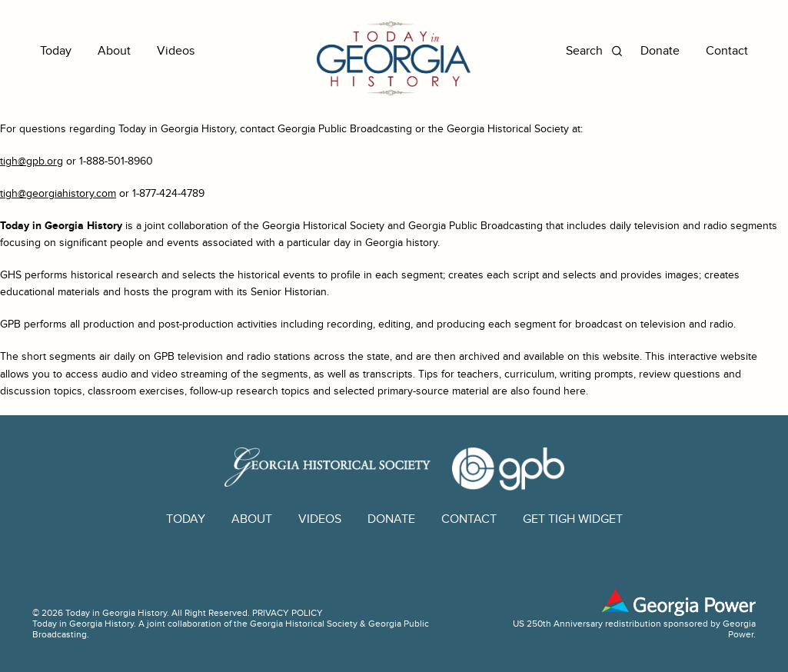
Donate (660, 51)
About (114, 51)
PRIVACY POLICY (288, 613)
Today (56, 51)
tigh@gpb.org (32, 161)
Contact (727, 51)
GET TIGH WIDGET (573, 519)
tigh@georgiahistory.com (58, 193)
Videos (176, 51)
